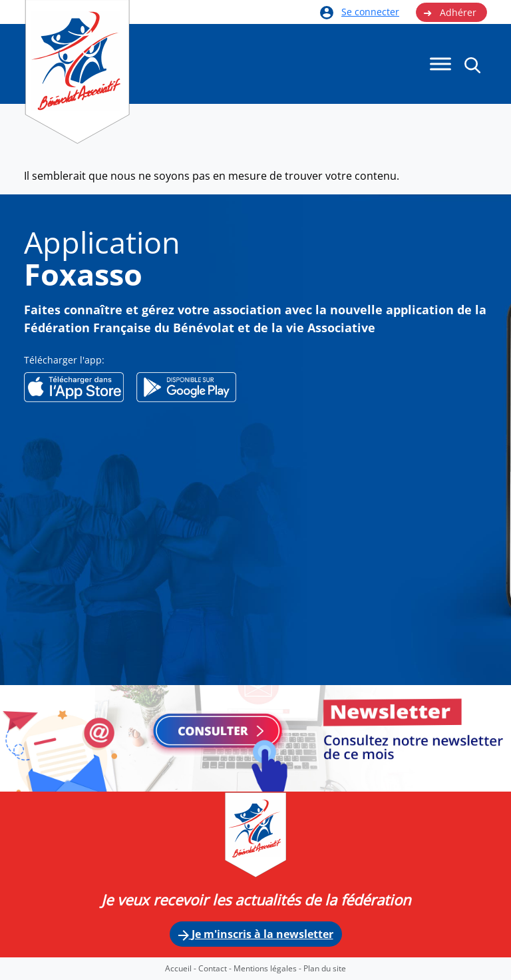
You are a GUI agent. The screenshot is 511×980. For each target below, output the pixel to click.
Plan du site (325, 968)
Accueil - (182, 968)
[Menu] (440, 64)
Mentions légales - (268, 968)
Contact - (216, 968)
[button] (472, 65)
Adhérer (450, 13)
